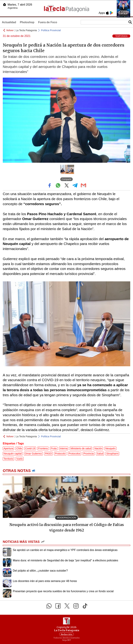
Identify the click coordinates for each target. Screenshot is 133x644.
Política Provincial (51, 30)
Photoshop (27, 22)
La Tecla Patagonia (26, 30)
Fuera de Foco (48, 22)
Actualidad (9, 22)
